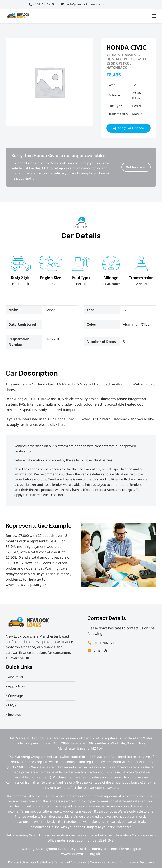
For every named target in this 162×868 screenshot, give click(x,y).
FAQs (12, 705)
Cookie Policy (41, 862)
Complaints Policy (103, 862)
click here (58, 424)
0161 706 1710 (44, 4)
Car (11, 374)
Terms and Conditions (70, 862)
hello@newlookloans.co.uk (85, 4)
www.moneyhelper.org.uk (26, 585)
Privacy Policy (18, 862)
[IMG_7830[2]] (18, 14)
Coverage (15, 696)
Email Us (98, 650)
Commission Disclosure (137, 862)
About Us (15, 677)
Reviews (14, 715)
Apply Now (17, 686)
